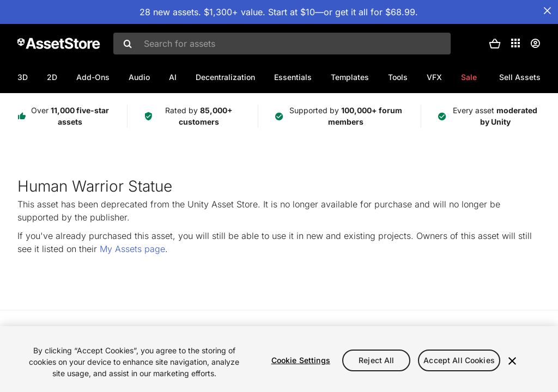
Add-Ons (93, 77)
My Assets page (132, 249)
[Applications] (515, 43)
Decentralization (225, 77)
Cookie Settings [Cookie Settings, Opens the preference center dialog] (301, 360)
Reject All (376, 360)
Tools (398, 77)
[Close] (512, 361)
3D (23, 77)
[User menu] (535, 44)
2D (52, 77)
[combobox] (282, 44)
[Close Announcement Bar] (547, 11)
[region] (279, 359)
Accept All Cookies (459, 360)
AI (173, 77)
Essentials (293, 77)
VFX (434, 77)
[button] (495, 44)
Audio (139, 77)
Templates (350, 77)
